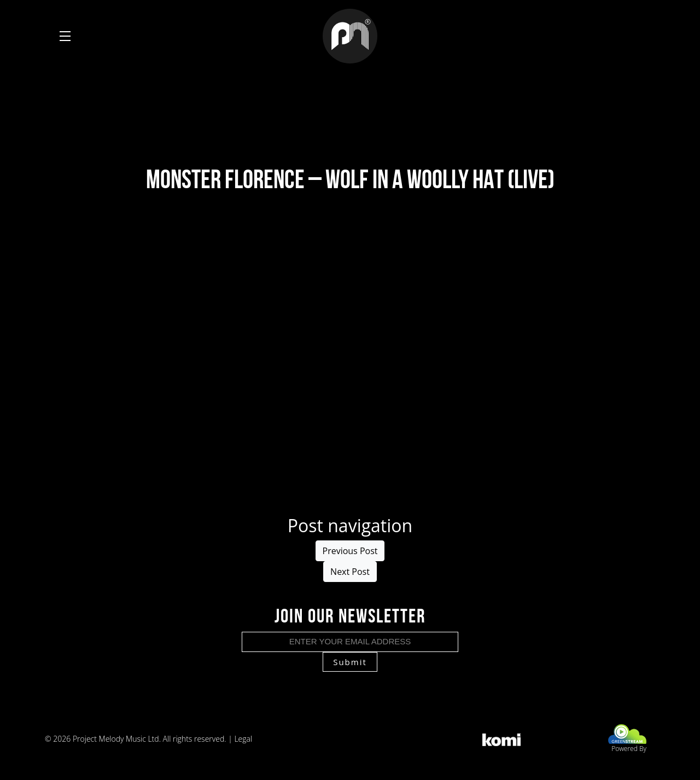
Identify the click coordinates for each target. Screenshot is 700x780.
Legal (243, 739)
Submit (350, 662)
